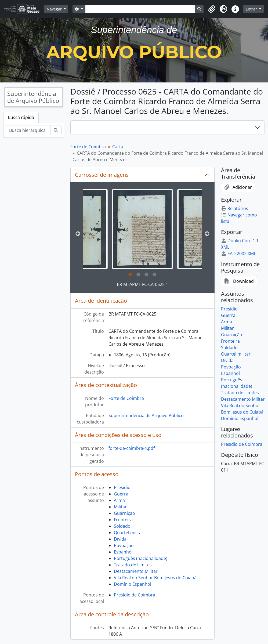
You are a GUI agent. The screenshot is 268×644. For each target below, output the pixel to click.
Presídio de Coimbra (135, 595)
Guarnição (124, 513)
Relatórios (235, 208)
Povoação (124, 545)
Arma (119, 500)
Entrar (252, 9)
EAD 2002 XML (238, 254)
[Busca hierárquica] (28, 130)
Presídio (122, 487)
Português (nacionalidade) (141, 558)
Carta (118, 147)
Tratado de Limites (133, 565)
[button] (212, 9)
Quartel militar (129, 533)
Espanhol (123, 552)
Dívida (120, 539)
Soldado (122, 526)
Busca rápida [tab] (21, 117)
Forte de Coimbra (88, 147)
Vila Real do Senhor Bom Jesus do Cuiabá (155, 578)
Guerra (121, 494)
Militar (120, 507)
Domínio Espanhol (133, 584)
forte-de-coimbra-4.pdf (132, 448)
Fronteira (123, 520)
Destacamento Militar (136, 571)
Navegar (55, 9)
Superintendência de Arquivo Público (146, 415)
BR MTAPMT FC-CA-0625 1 (142, 284)
